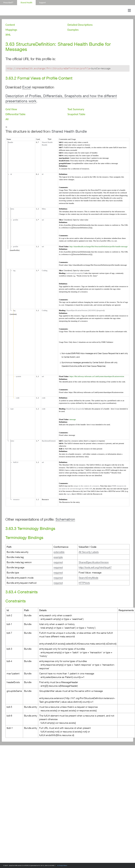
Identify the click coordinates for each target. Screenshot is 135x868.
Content (10, 25)
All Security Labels (89, 552)
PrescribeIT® (9, 3)
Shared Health (26, 3)
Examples (73, 30)
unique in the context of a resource (86, 486)
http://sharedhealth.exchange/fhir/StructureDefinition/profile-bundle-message (99, 246)
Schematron (65, 519)
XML (8, 35)
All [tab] (7, 119)
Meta (44, 209)
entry (12, 441)
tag (14, 270)
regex (69, 494)
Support (42, 3)
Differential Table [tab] (15, 114)
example (78, 273)
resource (16, 499)
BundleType (71, 409)
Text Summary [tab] (76, 109)
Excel (27, 87)
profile (15, 220)
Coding (45, 270)
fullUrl (15, 462)
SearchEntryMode (88, 578)
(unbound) (70, 273)
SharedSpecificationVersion (94, 562)
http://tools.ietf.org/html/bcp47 (95, 567)
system (18, 376)
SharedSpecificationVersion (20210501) (81, 310)
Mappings (11, 30)
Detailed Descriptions (80, 25)
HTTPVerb (84, 583)
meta (12, 209)
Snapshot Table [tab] (76, 114)
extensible (59, 552)
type (11, 409)
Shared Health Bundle (69, 131)
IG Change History (62, 865)
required (101, 310)
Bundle (10, 142)
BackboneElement (49, 441)
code (17, 398)
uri (43, 220)
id (11, 174)
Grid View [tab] (11, 109)
